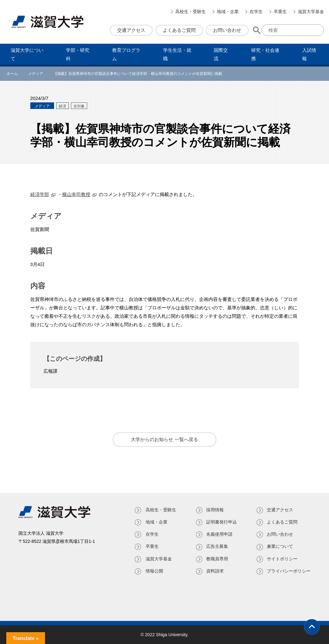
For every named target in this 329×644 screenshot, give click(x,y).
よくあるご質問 (179, 30)
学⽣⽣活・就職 (177, 54)
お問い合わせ (227, 30)
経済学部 (40, 194)
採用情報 (214, 510)
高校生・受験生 (191, 12)
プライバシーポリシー (289, 571)
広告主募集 (217, 546)
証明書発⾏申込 (221, 522)
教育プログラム (126, 54)
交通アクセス (131, 30)
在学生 (256, 12)
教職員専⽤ (217, 559)
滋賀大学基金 (311, 12)
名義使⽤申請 (219, 534)
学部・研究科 (78, 54)
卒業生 (280, 12)
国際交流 (221, 54)
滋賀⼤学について (27, 54)
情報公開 (153, 571)
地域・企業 (228, 12)
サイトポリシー (282, 559)
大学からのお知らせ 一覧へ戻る (164, 439)
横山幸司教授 (76, 194)
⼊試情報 (309, 54)
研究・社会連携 (265, 54)
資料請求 (214, 571)
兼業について (280, 546)
